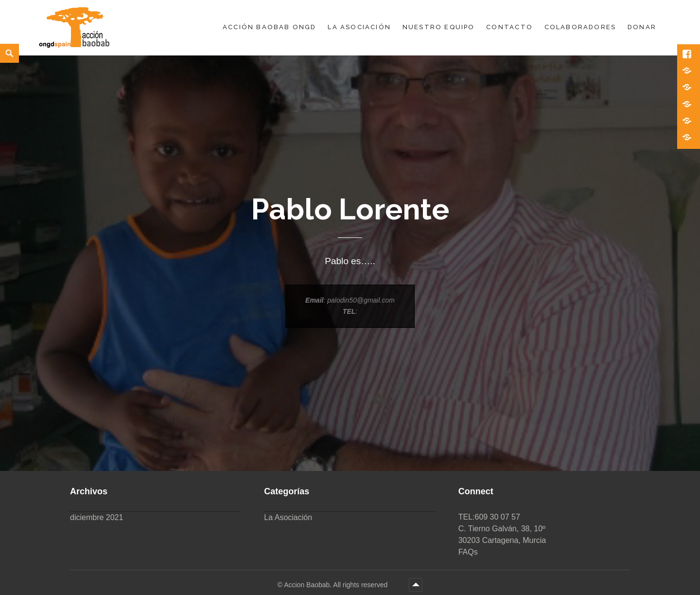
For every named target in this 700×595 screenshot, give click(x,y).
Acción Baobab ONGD (270, 27)
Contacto (509, 27)
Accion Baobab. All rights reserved (337, 585)
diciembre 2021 (96, 517)
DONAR (642, 27)
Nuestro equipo (439, 27)
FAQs (468, 552)
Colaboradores (580, 27)
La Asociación (359, 27)
